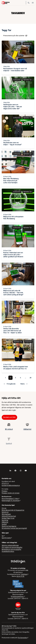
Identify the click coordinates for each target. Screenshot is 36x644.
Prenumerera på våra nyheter (15, 36)
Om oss (4, 508)
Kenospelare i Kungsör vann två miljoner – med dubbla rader (15, 70)
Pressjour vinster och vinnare (11, 493)
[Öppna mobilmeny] (33, 3)
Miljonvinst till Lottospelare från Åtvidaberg (13, 218)
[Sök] (29, 3)
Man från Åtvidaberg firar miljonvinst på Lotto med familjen (11, 181)
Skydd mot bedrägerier (9, 526)
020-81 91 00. (20, 576)
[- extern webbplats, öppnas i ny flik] (10, 471)
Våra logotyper (6, 514)
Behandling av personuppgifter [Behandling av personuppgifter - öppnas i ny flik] (12, 549)
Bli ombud (9, 431)
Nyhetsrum (5, 512)
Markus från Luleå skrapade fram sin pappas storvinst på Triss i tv (16, 368)
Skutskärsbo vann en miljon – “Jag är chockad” (12, 144)
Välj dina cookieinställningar (10, 545)
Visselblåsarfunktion (8, 551)
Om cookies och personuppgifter (12, 547)
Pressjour (5, 491)
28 (31, 378)
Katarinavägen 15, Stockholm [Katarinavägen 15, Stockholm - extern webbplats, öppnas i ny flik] (11, 501)
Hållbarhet (27, 431)
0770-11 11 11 (5, 483)
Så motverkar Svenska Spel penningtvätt (14, 528)
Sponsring (5, 520)
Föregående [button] (11, 384)
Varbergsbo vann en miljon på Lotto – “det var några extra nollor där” (13, 107)
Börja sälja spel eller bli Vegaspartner (13, 510)
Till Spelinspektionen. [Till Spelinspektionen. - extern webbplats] (17, 597)
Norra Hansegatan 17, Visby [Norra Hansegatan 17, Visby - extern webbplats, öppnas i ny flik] (10, 499)
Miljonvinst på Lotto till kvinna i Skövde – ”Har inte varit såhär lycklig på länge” (13, 293)
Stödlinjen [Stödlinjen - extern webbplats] (24, 574)
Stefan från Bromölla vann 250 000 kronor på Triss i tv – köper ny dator (12, 331)
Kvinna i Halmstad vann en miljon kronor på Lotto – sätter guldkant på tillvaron (13, 255)
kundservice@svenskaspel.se (11, 485)
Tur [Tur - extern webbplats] (3, 536)
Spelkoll (4, 524)
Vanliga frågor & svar (8, 518)
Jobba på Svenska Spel (9, 516)
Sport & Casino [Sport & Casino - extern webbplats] (6, 538)
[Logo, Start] (6, 3)
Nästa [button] (22, 384)
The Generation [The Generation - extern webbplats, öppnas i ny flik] (22, 638)
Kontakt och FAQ (9, 417)
